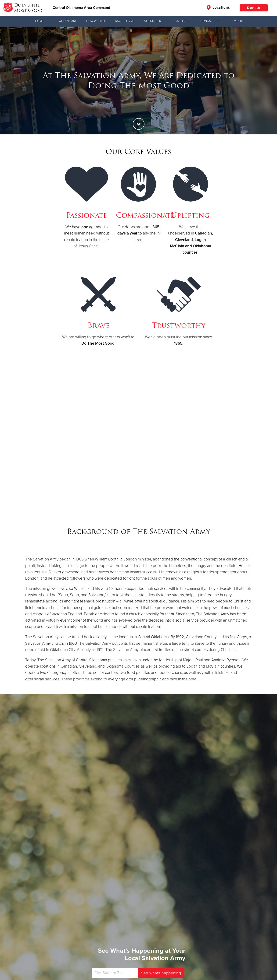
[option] (138, 80)
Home (39, 21)
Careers (181, 21)
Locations (218, 8)
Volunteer (153, 21)
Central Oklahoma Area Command (81, 8)
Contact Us (209, 21)
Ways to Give (124, 21)
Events (238, 21)
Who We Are (68, 21)
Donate (254, 8)
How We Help (96, 21)
